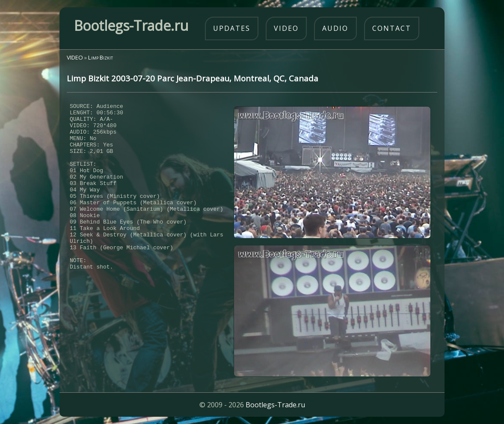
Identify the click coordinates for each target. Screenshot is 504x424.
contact (392, 28)
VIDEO (75, 57)
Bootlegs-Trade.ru (275, 405)
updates (232, 28)
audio (335, 28)
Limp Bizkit (101, 57)
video (286, 28)
